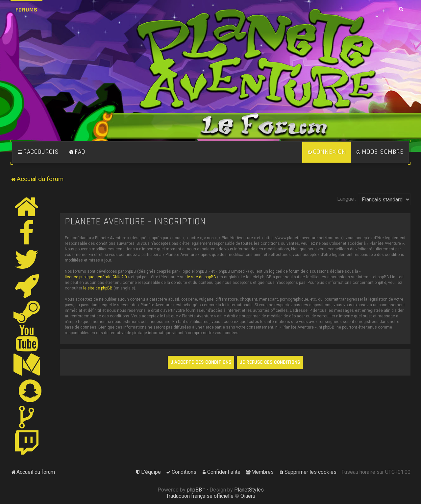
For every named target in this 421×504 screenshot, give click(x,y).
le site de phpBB (201, 277)
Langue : (347, 199)
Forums (26, 10)
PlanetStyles (249, 490)
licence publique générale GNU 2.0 (96, 277)
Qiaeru (248, 496)
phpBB (194, 490)
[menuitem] (77, 152)
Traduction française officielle (200, 496)
